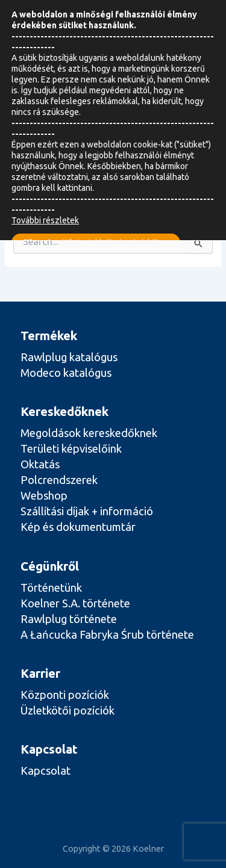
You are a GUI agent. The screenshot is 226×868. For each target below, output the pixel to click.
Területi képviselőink (71, 448)
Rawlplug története (69, 619)
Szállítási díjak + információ (87, 511)
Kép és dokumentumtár (78, 527)
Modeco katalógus (66, 373)
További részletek (45, 220)
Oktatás (40, 464)
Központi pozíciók (65, 695)
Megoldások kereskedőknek (89, 433)
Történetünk (51, 587)
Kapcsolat (46, 770)
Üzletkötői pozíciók (67, 710)
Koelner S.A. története (75, 603)
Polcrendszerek (59, 480)
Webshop (44, 495)
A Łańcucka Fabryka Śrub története (107, 634)
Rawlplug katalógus (69, 357)
